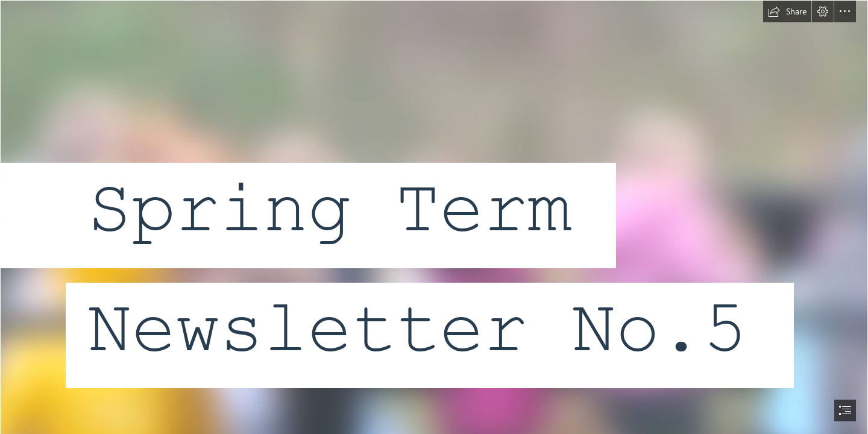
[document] (434, 217)
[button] (787, 11)
